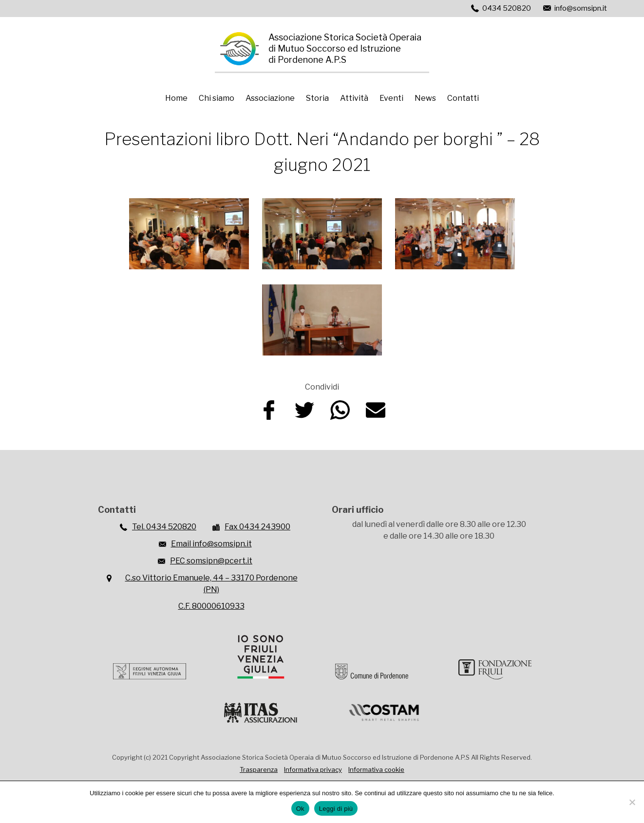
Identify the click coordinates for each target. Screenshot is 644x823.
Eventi (391, 98)
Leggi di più (336, 809)
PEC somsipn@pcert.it (211, 561)
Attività (354, 98)
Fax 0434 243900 (257, 527)
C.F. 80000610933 (211, 606)
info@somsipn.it (581, 8)
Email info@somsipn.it (211, 544)
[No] (632, 802)
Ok (300, 809)
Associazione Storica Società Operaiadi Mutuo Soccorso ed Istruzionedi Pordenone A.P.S (345, 48)
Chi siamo (217, 98)
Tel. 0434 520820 (164, 527)
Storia (317, 98)
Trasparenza (259, 769)
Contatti (463, 98)
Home (176, 98)
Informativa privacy (313, 769)
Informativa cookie (376, 769)
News (425, 98)
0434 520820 (507, 8)
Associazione (270, 98)
